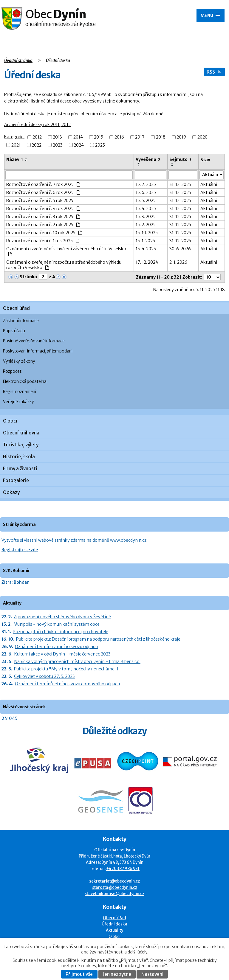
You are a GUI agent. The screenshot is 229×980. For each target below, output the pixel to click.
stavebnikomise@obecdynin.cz (114, 894)
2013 (57, 137)
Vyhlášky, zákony (19, 361)
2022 (37, 145)
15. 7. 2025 (146, 184)
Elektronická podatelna (25, 382)
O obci (10, 421)
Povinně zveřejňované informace (34, 341)
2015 (99, 137)
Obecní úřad (16, 308)
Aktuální (209, 184)
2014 (78, 137)
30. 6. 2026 (180, 249)
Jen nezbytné (117, 974)
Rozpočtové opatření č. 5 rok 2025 (40, 201)
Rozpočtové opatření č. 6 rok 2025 (43, 192)
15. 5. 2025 (146, 201)
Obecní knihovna (21, 433)
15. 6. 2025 (146, 192)
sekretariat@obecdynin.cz (114, 881)
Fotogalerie (16, 480)
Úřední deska (114, 924)
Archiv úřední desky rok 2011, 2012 (37, 125)
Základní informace (21, 321)
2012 (37, 137)
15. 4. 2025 (146, 209)
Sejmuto (180, 159)
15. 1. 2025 (145, 241)
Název (15, 159)
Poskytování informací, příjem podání (38, 351)
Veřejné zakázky (18, 402)
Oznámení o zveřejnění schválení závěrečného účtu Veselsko (66, 251)
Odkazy (11, 492)
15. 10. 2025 (147, 233)
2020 (202, 137)
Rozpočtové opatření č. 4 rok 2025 (43, 209)
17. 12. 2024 (147, 262)
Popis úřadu (14, 331)
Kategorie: (14, 137)
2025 (100, 145)
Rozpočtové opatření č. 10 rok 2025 (44, 233)
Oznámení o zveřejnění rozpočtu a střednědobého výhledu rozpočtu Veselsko (64, 265)
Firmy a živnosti (20, 469)
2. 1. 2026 (178, 262)
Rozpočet (12, 371)
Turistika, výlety (21, 445)
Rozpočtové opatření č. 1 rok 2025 (43, 241)
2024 (79, 145)
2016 (119, 137)
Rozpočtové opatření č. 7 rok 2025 (43, 184)
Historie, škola (19, 457)
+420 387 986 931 (123, 869)
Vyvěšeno (148, 159)
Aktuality (114, 930)
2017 (140, 137)
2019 (181, 137)
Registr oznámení (20, 392)
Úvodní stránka (18, 60)
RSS (214, 72)
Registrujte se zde (20, 550)
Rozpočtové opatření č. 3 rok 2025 (43, 217)
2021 (16, 145)
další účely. (138, 952)
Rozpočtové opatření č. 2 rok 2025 (43, 225)
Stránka (28, 277)
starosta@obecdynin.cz (115, 887)
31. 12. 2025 (180, 184)
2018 (161, 137)
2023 (58, 145)
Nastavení (152, 974)
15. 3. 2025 (146, 217)
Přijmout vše (79, 974)
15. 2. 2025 (146, 225)
